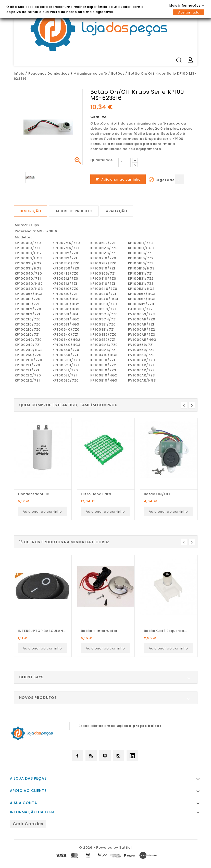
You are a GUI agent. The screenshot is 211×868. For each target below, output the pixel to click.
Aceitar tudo (189, 12)
